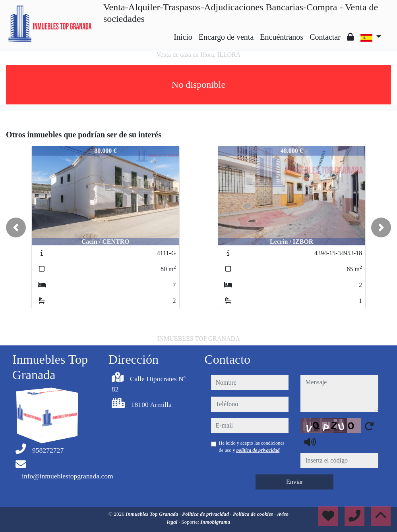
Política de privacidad (206, 514)
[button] (16, 227)
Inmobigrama (215, 522)
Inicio (183, 37)
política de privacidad (258, 450)
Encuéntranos (282, 37)
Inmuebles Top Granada (152, 514)
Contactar (325, 37)
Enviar (295, 482)
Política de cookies (254, 514)
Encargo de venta (226, 37)
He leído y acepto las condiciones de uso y (252, 447)
